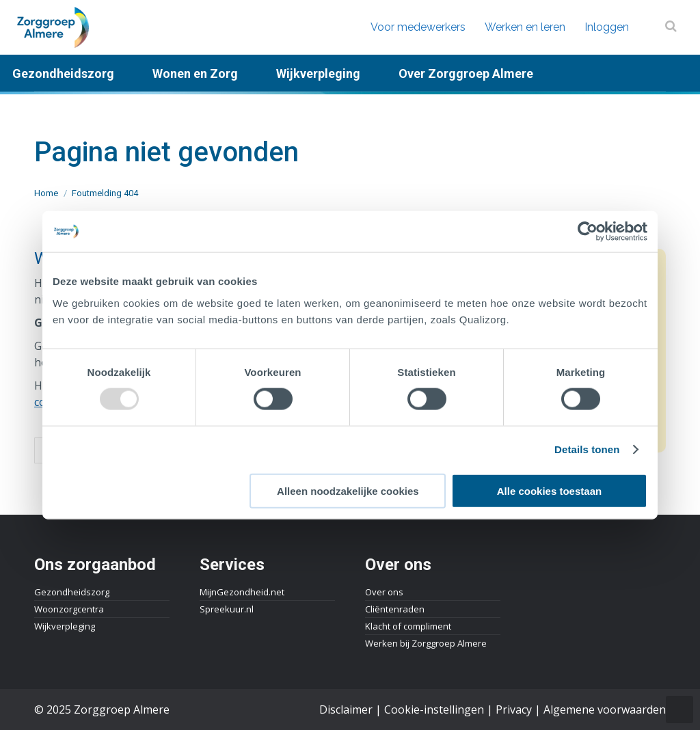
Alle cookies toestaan (549, 490)
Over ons (384, 592)
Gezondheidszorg (72, 592)
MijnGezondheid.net (242, 592)
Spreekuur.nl (227, 609)
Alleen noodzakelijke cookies (348, 490)
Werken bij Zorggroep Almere (426, 643)
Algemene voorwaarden (605, 709)
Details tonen (587, 449)
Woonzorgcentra (69, 609)
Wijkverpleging (65, 626)
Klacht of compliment (408, 626)
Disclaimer (346, 709)
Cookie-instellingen (434, 709)
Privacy (514, 709)
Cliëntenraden (395, 609)
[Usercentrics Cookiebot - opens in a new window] (588, 232)
